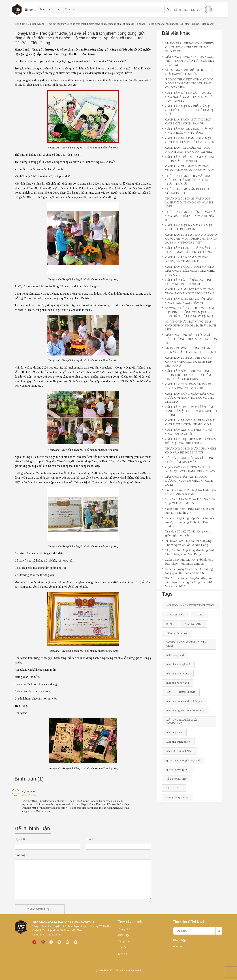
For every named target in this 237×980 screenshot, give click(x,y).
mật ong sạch (174, 733)
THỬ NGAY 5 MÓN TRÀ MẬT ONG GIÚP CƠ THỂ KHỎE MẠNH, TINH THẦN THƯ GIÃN (187, 180)
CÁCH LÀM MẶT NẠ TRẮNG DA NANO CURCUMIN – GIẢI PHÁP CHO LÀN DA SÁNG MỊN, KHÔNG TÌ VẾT (190, 238)
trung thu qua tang (177, 797)
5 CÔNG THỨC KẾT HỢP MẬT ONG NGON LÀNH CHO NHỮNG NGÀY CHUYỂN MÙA (188, 83)
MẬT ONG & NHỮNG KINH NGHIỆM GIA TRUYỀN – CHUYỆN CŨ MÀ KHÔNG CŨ (188, 47)
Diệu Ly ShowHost (177, 633)
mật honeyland (175, 655)
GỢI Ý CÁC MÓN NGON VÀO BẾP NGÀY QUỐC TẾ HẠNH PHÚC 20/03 (188, 469)
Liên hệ (122, 954)
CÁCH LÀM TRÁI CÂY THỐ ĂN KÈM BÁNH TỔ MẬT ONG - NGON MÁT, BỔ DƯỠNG (189, 411)
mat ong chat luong (178, 674)
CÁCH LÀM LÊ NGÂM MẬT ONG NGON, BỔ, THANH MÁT (185, 259)
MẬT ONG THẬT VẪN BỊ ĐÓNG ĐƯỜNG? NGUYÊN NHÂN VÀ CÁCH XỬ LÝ (187, 481)
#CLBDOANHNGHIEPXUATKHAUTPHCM (191, 605)
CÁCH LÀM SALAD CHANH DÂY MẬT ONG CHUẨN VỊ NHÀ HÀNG (188, 131)
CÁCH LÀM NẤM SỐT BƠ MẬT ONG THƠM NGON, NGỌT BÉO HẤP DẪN (188, 291)
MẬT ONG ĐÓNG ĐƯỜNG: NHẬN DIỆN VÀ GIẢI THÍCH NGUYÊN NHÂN (189, 350)
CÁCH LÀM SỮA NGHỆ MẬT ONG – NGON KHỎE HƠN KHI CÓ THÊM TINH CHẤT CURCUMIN (187, 375)
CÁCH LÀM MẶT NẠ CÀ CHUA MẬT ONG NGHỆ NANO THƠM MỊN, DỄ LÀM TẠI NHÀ (187, 97)
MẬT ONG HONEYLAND (181, 692)
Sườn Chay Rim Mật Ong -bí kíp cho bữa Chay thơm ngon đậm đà (187, 562)
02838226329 (54, 935)
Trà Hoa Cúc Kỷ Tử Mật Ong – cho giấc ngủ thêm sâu (186, 533)
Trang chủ (124, 929)
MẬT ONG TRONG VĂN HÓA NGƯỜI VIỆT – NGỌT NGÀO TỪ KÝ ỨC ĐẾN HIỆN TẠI (188, 61)
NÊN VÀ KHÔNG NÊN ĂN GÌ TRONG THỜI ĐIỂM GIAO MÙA (188, 460)
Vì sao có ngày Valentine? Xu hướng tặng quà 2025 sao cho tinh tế (187, 571)
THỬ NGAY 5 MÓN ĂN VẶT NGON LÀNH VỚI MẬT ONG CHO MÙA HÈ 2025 (187, 202)
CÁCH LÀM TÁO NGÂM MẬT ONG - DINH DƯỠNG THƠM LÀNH (187, 386)
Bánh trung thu (193, 624)
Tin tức (122, 948)
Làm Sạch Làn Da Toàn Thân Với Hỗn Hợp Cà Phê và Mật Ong (188, 501)
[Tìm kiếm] (168, 9)
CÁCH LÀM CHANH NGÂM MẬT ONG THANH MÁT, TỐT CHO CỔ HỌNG (189, 250)
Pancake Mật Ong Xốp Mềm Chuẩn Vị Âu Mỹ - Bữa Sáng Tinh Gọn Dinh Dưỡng (189, 522)
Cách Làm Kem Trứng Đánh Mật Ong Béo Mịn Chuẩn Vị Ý (188, 511)
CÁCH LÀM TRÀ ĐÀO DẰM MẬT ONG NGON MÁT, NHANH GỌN (189, 159)
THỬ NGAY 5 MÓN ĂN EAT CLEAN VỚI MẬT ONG (187, 191)
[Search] (219, 931)
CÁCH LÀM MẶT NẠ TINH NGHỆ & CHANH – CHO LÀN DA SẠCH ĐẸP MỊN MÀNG (187, 361)
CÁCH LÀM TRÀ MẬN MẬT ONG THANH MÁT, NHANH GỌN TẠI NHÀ (188, 168)
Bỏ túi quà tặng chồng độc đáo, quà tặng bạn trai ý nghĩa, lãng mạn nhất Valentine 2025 (188, 582)
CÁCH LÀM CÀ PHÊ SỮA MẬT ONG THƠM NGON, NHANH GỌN (187, 282)
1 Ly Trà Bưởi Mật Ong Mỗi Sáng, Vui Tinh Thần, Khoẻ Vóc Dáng (188, 552)
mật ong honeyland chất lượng (184, 701)
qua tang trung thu (177, 769)
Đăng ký (197, 10)
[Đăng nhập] (208, 10)
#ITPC (199, 615)
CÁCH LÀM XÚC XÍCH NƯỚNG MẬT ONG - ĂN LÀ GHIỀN (188, 432)
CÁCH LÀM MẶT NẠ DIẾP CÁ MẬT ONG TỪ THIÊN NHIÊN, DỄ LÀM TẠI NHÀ (188, 110)
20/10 (170, 624)
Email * (91, 839)
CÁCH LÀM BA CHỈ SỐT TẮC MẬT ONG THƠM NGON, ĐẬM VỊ (186, 121)
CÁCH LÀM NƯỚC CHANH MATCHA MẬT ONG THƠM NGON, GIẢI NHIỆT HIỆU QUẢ (189, 271)
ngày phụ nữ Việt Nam (179, 751)
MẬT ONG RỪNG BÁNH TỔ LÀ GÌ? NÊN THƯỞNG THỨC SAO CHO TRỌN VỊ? (189, 339)
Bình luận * (22, 855)
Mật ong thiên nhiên (178, 742)
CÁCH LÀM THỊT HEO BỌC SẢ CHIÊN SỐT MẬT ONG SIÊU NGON (189, 441)
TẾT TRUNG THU (177, 779)
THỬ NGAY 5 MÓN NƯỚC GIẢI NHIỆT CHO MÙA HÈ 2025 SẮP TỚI (189, 450)
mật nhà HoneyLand (178, 664)
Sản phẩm (124, 941)
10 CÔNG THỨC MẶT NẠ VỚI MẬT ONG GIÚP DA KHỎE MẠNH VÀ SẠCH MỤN (189, 325)
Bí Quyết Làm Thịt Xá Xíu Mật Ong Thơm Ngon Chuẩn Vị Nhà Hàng (187, 543)
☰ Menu (31, 10)
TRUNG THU (174, 788)
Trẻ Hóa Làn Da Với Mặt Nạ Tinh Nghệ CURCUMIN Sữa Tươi (189, 492)
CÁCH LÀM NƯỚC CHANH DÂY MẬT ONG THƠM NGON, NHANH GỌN (188, 422)
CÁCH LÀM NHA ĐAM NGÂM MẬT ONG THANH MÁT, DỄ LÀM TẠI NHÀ (188, 140)
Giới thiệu (124, 935)
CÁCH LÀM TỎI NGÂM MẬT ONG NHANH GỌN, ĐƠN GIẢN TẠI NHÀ (187, 150)
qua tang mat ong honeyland (183, 760)
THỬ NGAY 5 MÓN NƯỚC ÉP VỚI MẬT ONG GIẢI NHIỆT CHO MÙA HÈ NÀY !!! (189, 216)
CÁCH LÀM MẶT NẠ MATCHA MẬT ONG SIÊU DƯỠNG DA (187, 227)
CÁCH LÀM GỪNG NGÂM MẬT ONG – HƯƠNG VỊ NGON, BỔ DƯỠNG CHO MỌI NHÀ (189, 398)
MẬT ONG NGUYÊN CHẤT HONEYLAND (182, 721)
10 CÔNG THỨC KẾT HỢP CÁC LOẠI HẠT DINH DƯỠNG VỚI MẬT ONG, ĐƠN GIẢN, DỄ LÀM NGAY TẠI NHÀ (188, 312)
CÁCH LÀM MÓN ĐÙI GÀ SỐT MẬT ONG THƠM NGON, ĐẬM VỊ (187, 301)
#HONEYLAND (175, 615)
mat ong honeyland (178, 683)
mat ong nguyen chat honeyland (185, 711)
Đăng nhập (181, 10)
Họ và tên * (22, 839)
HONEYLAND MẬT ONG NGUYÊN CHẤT (186, 644)
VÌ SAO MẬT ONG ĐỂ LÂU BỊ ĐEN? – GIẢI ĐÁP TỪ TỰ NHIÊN (188, 72)
